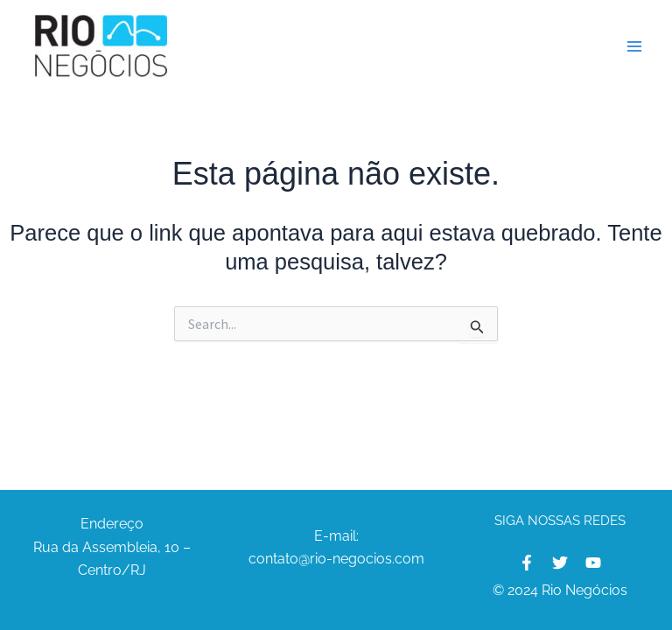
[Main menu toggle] (635, 46)
